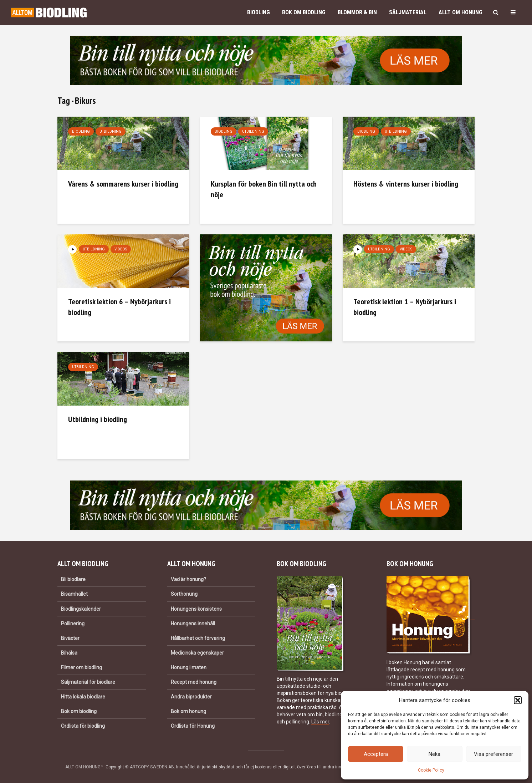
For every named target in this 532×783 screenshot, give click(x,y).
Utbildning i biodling (98, 419)
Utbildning (111, 131)
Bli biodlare (73, 579)
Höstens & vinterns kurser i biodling (406, 184)
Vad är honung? (188, 579)
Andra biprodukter (191, 697)
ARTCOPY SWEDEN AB (152, 767)
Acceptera (376, 754)
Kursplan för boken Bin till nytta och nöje (264, 189)
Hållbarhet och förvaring (198, 638)
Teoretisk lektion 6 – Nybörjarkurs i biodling (119, 307)
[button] (518, 700)
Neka (434, 754)
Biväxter (70, 638)
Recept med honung (194, 682)
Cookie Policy (431, 770)
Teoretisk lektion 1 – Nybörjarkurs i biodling (405, 307)
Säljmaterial (408, 12)
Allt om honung (461, 12)
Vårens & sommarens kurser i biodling (123, 184)
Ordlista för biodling (83, 726)
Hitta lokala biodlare (83, 697)
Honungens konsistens (196, 609)
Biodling (259, 12)
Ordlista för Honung (193, 726)
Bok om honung (188, 711)
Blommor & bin (357, 12)
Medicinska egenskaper (197, 653)
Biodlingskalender (81, 609)
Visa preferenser (493, 754)
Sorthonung (184, 594)
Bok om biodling (304, 12)
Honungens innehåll (193, 624)
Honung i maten (189, 667)
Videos (121, 249)
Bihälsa (69, 653)
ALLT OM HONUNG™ (84, 767)
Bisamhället (74, 594)
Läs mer (320, 722)
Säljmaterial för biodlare (88, 682)
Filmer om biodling (81, 667)
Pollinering (73, 624)
